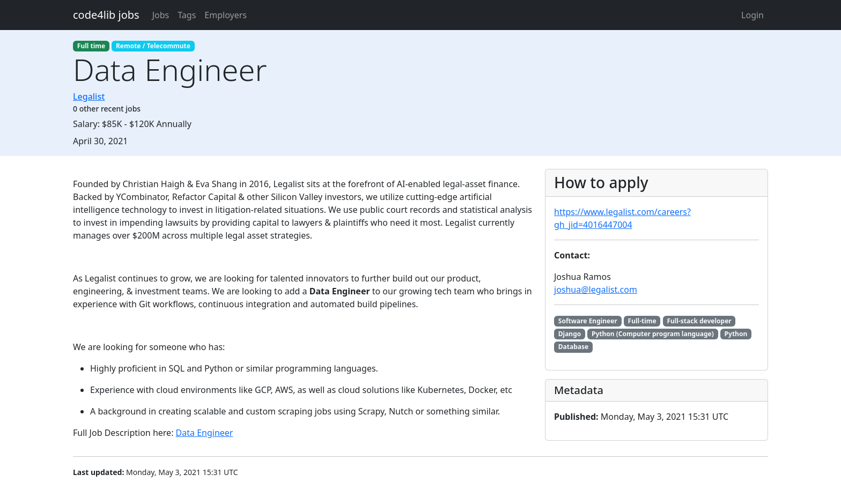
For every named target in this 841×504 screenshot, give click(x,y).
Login (753, 15)
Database (573, 347)
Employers (226, 15)
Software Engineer (588, 321)
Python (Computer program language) (653, 334)
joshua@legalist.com (596, 290)
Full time (91, 46)
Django (570, 334)
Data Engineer (205, 433)
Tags (187, 15)
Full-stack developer (699, 321)
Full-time (642, 321)
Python (736, 334)
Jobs (161, 15)
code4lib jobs (106, 15)
